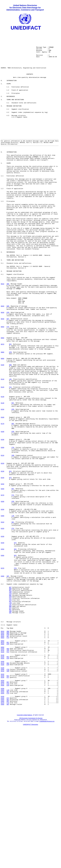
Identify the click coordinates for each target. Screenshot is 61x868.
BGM (8, 362)
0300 (2, 613)
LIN (13, 613)
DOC (13, 503)
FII (10, 459)
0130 (2, 470)
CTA (13, 531)
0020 (2, 362)
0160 (2, 495)
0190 (2, 522)
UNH (8, 335)
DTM (8, 369)
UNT (8, 686)
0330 (2, 638)
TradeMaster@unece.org (47, 857)
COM (13, 541)
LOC (10, 449)
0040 (2, 377)
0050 (2, 386)
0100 (2, 432)
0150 (2, 486)
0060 (2, 400)
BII (10, 560)
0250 (2, 575)
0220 (2, 550)
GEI (13, 621)
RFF (10, 407)
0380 (2, 686)
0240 (2, 567)
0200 (2, 531)
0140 (2, 478)
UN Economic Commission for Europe (31, 854)
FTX (8, 386)
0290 (2, 606)
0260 (2, 581)
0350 (2, 653)
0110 (2, 449)
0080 (2, 417)
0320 (2, 628)
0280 (2, 596)
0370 (2, 676)
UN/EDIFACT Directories (31, 860)
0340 (2, 646)
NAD (10, 432)
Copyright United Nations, (25, 851)
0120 (2, 459)
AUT (8, 377)
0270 (2, 588)
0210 (2, 541)
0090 (2, 425)
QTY (10, 567)
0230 (2, 560)
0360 (2, 661)
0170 (2, 503)
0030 (2, 369)
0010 (2, 335)
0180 (2, 512)
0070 (2, 407)
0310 (2, 621)
